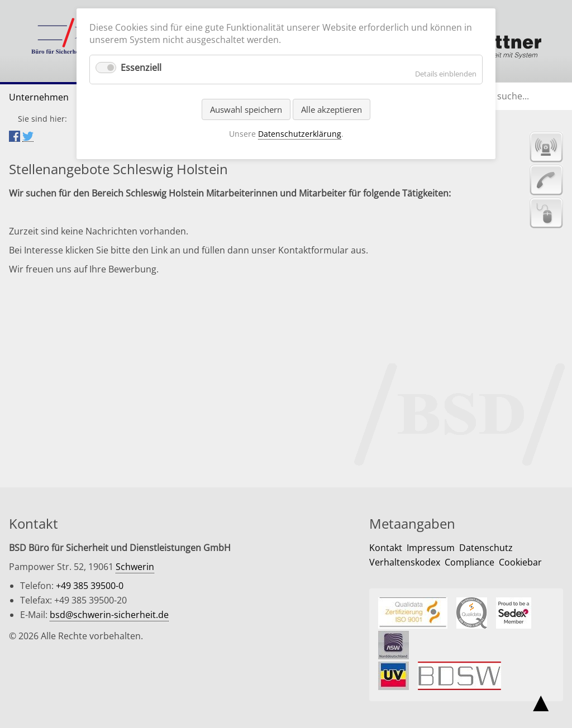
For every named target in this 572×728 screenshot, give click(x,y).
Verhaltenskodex (405, 562)
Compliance (469, 562)
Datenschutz (486, 548)
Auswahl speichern (246, 109)
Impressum (431, 548)
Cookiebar (520, 562)
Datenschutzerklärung (300, 134)
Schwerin (135, 567)
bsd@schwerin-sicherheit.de (109, 615)
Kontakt (386, 548)
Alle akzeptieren (332, 109)
